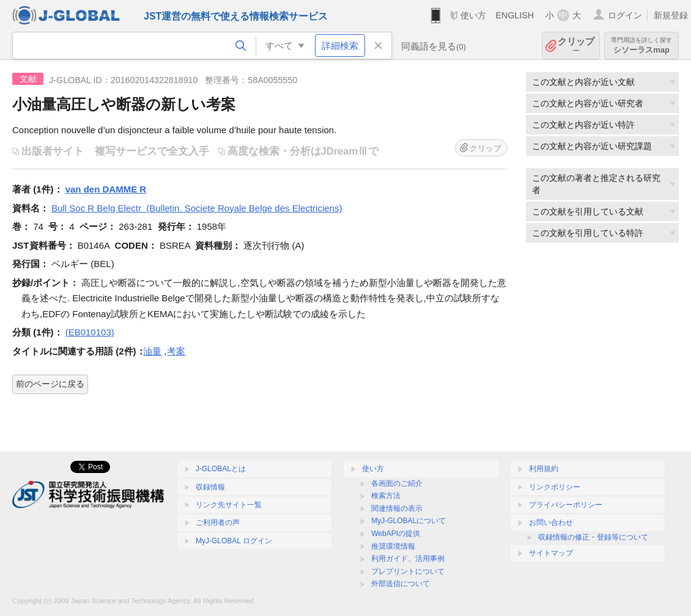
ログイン (625, 15)
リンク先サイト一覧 (229, 505)
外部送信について (401, 584)
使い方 (473, 15)
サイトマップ (551, 553)
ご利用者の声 (218, 522)
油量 (152, 351)
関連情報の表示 (397, 508)
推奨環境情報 (393, 546)
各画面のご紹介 (397, 483)
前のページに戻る (50, 384)
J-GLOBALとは (221, 469)
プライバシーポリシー (566, 505)
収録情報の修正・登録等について (593, 537)
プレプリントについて (408, 571)
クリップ (576, 46)
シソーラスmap (641, 46)
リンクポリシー (555, 487)
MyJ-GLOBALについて (408, 521)
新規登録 (671, 15)
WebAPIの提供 (396, 533)
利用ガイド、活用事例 (408, 559)
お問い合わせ (551, 522)
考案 (176, 351)
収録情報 (210, 487)
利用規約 (544, 469)
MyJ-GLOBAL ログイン (234, 541)
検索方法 (386, 496)
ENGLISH (515, 15)
